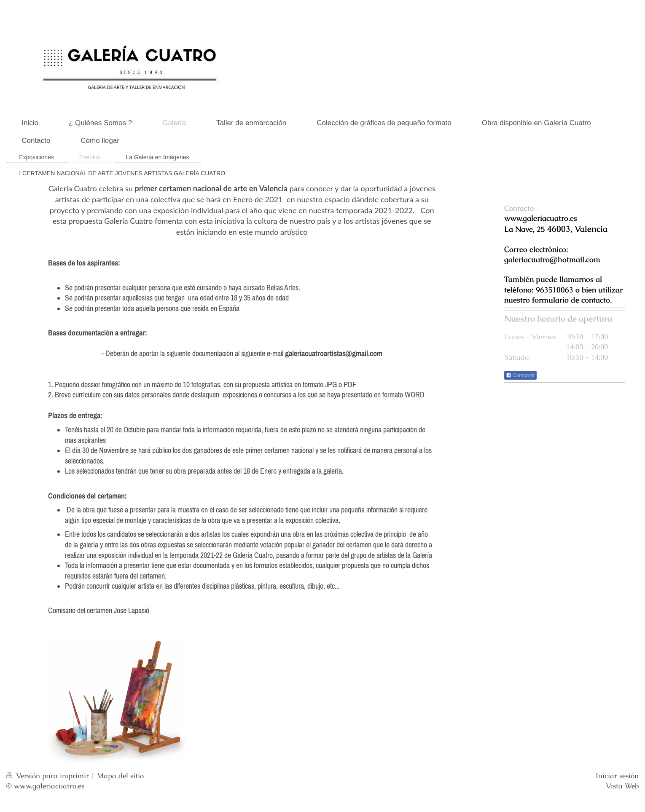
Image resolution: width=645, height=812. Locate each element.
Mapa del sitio (120, 776)
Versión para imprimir (49, 776)
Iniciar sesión (617, 776)
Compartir (520, 375)
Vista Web (622, 786)
